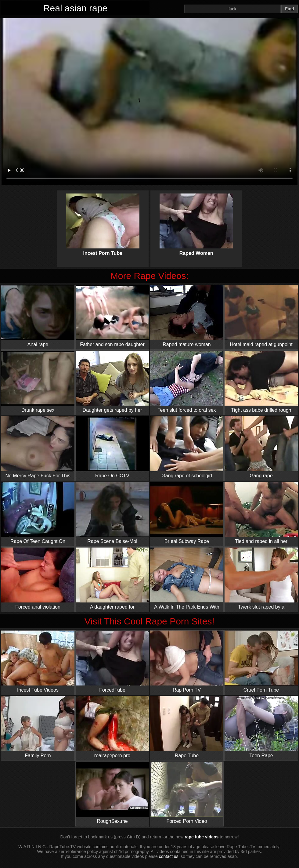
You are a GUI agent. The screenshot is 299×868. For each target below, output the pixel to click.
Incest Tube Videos (38, 662)
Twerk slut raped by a (261, 579)
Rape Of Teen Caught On (38, 513)
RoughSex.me (112, 793)
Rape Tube (187, 727)
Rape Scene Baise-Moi (112, 513)
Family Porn (38, 727)
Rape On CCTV (112, 447)
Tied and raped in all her (261, 513)
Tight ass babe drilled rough (261, 382)
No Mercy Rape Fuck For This (38, 447)
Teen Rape (261, 727)
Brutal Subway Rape (187, 513)
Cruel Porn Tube (261, 662)
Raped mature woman (187, 316)
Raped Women (196, 219)
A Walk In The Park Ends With (187, 579)
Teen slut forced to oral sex (187, 382)
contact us (169, 856)
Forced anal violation (38, 579)
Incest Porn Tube (103, 219)
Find (290, 9)
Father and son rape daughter (112, 316)
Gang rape (261, 447)
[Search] (232, 9)
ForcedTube (112, 662)
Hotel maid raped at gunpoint (261, 316)
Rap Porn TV (187, 662)
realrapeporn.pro (112, 727)
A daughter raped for (112, 579)
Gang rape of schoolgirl (187, 447)
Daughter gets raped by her (112, 382)
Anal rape (38, 316)
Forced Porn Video (187, 793)
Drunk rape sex (38, 382)
